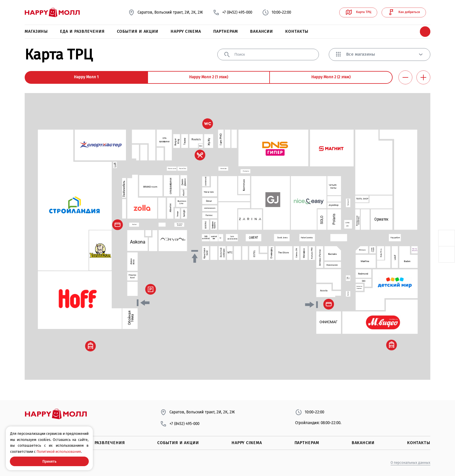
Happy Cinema (186, 31)
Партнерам (226, 31)
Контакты (297, 31)
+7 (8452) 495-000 (232, 12)
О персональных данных (410, 463)
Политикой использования (59, 452)
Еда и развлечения (82, 31)
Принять (49, 461)
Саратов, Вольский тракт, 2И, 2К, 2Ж (165, 12)
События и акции (138, 31)
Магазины (36, 31)
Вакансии (262, 31)
